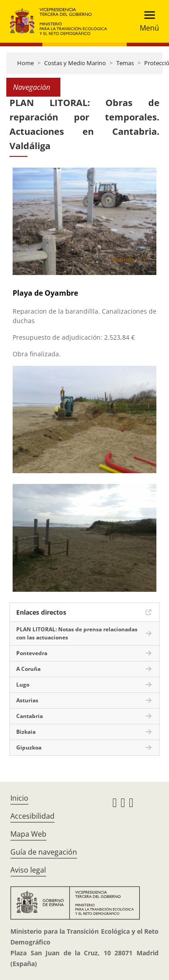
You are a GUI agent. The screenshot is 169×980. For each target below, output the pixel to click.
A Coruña (28, 669)
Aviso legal (28, 870)
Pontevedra (32, 653)
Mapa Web (28, 834)
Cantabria (30, 716)
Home (25, 63)
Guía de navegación (44, 852)
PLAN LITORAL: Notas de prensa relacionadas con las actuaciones (77, 633)
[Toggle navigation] (147, 21)
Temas (125, 63)
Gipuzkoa (29, 747)
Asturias (27, 700)
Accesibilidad (32, 816)
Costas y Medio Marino (75, 63)
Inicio (19, 798)
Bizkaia (26, 732)
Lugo (23, 685)
